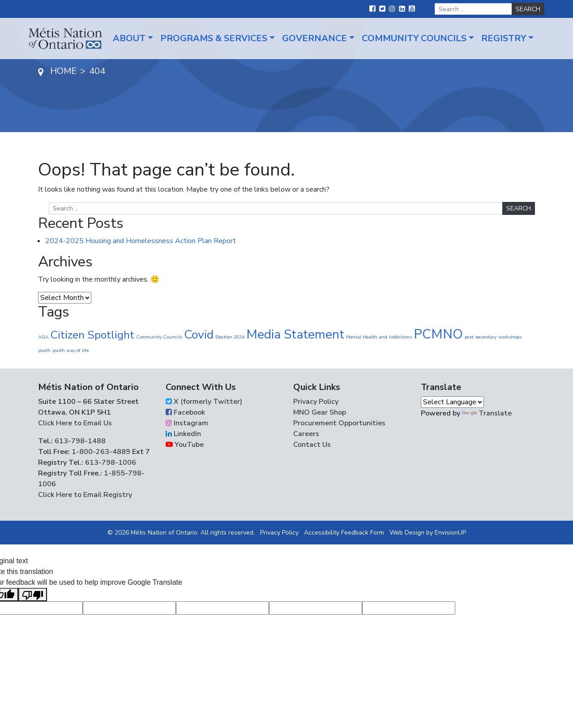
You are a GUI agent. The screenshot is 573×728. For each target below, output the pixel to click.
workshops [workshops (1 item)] (510, 337)
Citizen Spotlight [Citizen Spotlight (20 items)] (92, 335)
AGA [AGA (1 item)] (43, 337)
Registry (504, 38)
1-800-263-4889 (101, 452)
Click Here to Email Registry (85, 495)
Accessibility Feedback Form (344, 533)
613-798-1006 (110, 462)
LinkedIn (183, 434)
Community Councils (414, 38)
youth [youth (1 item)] (44, 350)
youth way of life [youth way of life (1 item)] (71, 350)
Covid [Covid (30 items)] (199, 335)
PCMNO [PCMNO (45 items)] (438, 334)
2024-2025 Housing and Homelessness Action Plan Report (141, 241)
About (129, 38)
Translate (487, 413)
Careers (306, 434)
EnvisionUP (450, 533)
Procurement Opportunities (339, 423)
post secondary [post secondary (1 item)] (481, 337)
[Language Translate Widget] (452, 402)
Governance (314, 38)
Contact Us (312, 445)
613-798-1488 (80, 441)
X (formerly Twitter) (204, 402)
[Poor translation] (33, 595)
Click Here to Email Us (75, 423)
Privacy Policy (316, 402)
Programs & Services (214, 38)
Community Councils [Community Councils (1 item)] (159, 337)
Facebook (185, 412)
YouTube (185, 445)
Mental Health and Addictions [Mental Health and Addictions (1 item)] (379, 337)
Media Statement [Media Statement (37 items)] (295, 334)
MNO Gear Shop (320, 412)
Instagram (187, 423)
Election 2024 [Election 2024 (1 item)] (230, 337)
